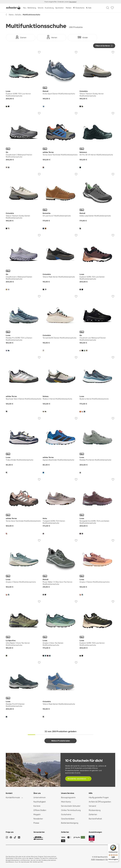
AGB (93, 859)
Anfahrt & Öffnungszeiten (100, 802)
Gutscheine (66, 814)
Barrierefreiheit (95, 819)
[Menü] (117, 845)
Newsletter (38, 819)
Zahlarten (93, 814)
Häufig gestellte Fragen (99, 797)
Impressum (100, 859)
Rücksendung (95, 810)
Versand (92, 806)
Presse (36, 823)
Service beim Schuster (71, 806)
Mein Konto (66, 802)
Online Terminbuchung (71, 810)
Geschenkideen (68, 819)
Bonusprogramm (68, 797)
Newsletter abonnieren (77, 779)
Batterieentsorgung (70, 823)
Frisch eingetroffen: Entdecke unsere (57, 2)
